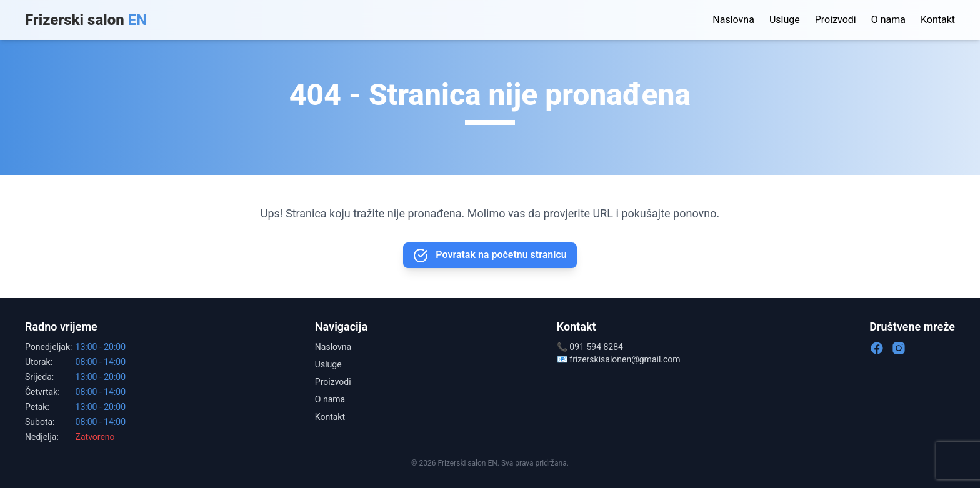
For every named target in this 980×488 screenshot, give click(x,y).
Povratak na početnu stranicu (490, 256)
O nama (888, 20)
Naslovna (733, 20)
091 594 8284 (596, 347)
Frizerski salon (86, 20)
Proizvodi (836, 20)
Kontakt (938, 20)
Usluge (785, 20)
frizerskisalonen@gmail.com (625, 359)
